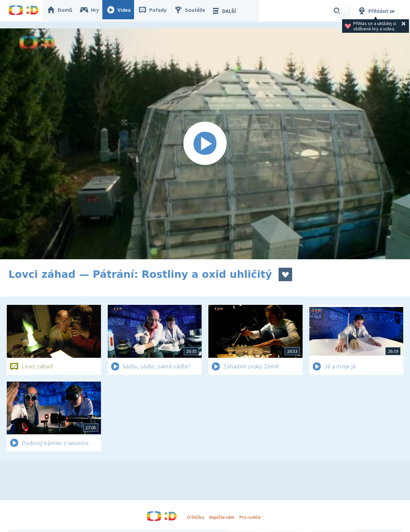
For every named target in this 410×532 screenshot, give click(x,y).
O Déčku (196, 517)
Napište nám (222, 517)
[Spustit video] (205, 144)
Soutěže (193, 11)
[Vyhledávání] (337, 11)
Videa (122, 11)
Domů (63, 11)
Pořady (156, 11)
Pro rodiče (250, 517)
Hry (93, 11)
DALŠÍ (227, 11)
